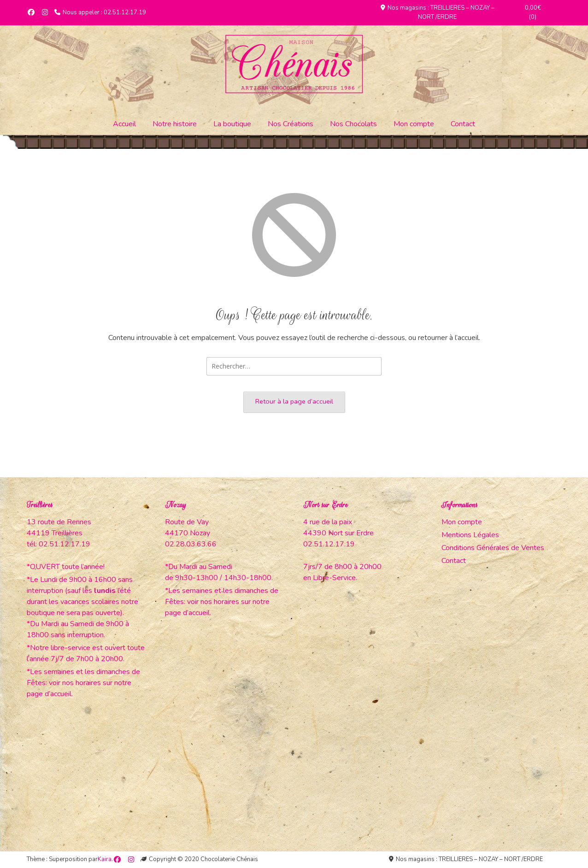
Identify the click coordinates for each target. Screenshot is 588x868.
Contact (463, 124)
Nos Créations (291, 124)
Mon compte (414, 124)
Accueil (124, 124)
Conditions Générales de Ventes (493, 548)
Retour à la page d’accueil (294, 401)
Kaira (105, 859)
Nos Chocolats (353, 124)
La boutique (232, 124)
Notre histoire (175, 124)
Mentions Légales (470, 535)
